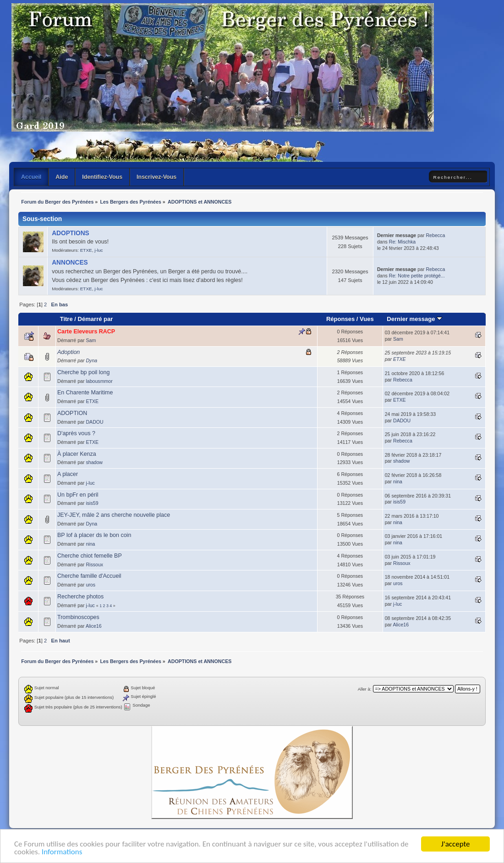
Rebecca (435, 235)
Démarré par (96, 319)
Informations (62, 852)
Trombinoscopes (78, 617)
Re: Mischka (402, 242)
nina (398, 481)
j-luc (99, 250)
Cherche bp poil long (83, 372)
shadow (94, 462)
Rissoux (94, 564)
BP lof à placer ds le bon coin (94, 535)
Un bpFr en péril (78, 495)
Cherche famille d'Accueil (89, 576)
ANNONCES (70, 263)
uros (90, 585)
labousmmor (99, 381)
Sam (91, 340)
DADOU (94, 422)
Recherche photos (80, 597)
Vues (367, 319)
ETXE (86, 250)
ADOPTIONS (71, 233)
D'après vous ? (76, 433)
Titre (66, 319)
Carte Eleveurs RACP (86, 332)
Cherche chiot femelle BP (90, 556)
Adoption (68, 352)
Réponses (340, 319)
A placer (68, 474)
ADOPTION (72, 413)
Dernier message (414, 319)
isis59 (92, 503)
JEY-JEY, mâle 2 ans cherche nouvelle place (114, 515)
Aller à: (365, 689)
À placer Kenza (77, 454)
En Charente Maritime (85, 393)
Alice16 (94, 626)
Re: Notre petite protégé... (417, 276)
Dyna (91, 360)
